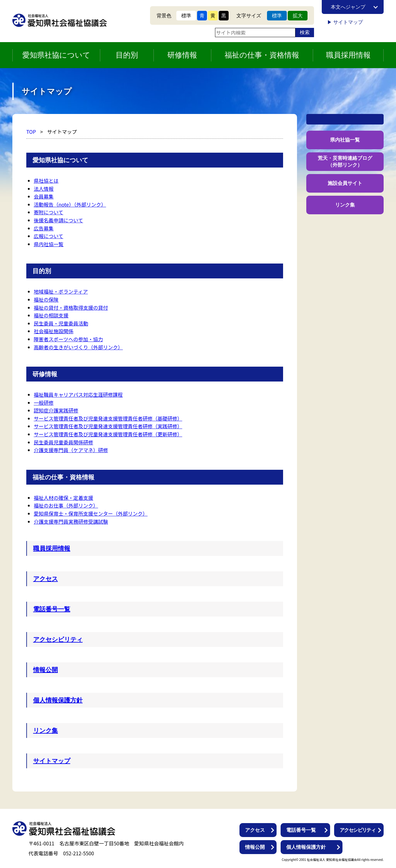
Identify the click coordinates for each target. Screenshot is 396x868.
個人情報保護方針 (58, 700)
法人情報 (44, 189)
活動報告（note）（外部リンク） (70, 204)
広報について (49, 236)
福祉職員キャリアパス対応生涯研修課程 (78, 395)
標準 (186, 16)
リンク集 (45, 731)
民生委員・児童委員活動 (61, 323)
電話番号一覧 (52, 609)
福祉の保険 (46, 299)
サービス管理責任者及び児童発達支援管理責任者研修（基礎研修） (108, 418)
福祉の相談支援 (51, 315)
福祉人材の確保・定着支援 (63, 498)
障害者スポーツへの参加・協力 (68, 339)
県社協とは (46, 181)
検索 (305, 32)
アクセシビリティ (58, 639)
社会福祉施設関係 (54, 331)
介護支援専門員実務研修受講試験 (71, 521)
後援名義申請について (58, 220)
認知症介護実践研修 (56, 410)
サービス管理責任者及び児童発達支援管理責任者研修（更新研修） (108, 434)
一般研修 (44, 403)
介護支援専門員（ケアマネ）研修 (71, 450)
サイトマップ (348, 22)
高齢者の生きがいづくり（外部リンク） (78, 347)
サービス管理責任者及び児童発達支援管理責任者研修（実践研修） (108, 426)
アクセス (45, 579)
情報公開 (45, 670)
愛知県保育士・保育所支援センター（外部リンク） (91, 513)
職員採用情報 (348, 55)
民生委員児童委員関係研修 (63, 442)
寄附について (49, 212)
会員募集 (44, 196)
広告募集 (44, 228)
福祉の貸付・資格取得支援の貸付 (71, 308)
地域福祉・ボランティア (61, 291)
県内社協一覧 (49, 244)
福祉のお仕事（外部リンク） (66, 505)
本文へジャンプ (348, 7)
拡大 (298, 16)
